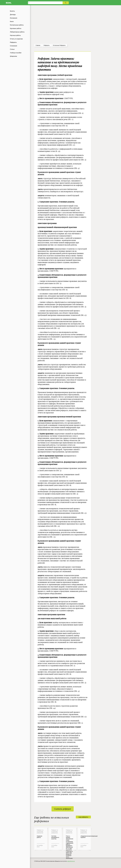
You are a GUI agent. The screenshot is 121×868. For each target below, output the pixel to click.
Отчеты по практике (16, 39)
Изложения (14, 18)
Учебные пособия (16, 53)
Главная (38, 45)
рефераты (47, 45)
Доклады (13, 15)
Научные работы (15, 35)
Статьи (12, 49)
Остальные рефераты (59, 45)
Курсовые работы (16, 28)
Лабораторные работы (17, 32)
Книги (12, 21)
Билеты (12, 11)
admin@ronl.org (71, 861)
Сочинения (14, 46)
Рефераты (13, 42)
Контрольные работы (17, 25)
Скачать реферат (63, 809)
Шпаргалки (13, 56)
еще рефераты (83, 817)
